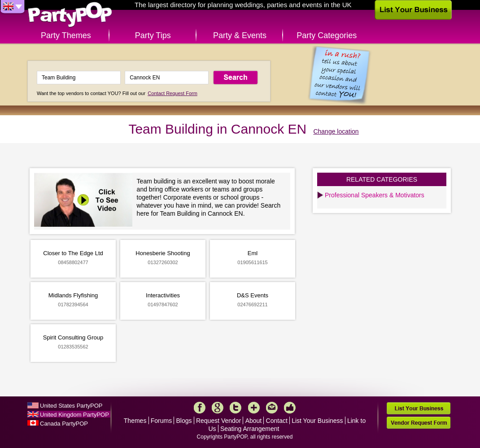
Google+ (218, 408)
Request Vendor (218, 421)
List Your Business (317, 421)
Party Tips (153, 35)
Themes (135, 421)
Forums (161, 421)
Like (290, 408)
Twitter (236, 408)
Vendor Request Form (419, 423)
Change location (336, 131)
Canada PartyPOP (64, 424)
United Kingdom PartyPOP (74, 415)
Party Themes (66, 35)
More (254, 408)
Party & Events (240, 35)
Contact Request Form (172, 93)
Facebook (200, 408)
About (254, 421)
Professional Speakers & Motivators (375, 195)
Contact (277, 421)
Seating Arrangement (250, 429)
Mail (272, 408)
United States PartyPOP (71, 406)
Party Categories (327, 35)
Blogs (184, 421)
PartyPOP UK (70, 15)
